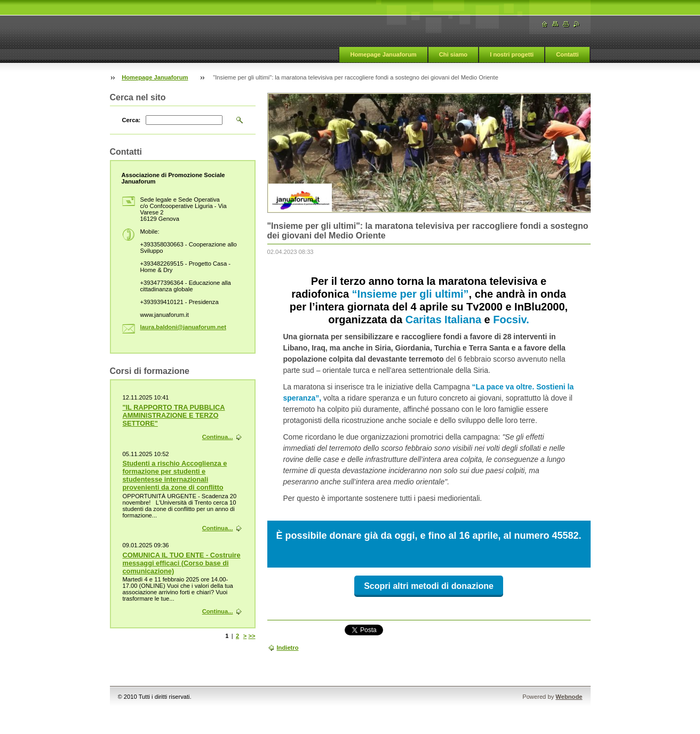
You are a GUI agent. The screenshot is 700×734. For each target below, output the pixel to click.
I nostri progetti (512, 54)
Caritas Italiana (443, 320)
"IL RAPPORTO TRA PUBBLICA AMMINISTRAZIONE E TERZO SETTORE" (174, 415)
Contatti (567, 54)
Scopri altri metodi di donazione (429, 586)
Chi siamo (453, 54)
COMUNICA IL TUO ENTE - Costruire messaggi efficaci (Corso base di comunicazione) (182, 563)
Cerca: (132, 120)
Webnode (569, 697)
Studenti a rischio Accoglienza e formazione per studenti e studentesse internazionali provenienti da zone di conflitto (175, 475)
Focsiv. (511, 320)
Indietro (288, 648)
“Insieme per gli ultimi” (411, 294)
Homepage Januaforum (383, 54)
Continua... (218, 437)
